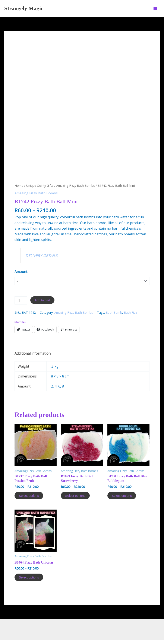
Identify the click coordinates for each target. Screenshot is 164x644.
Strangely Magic (24, 8)
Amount (21, 250)
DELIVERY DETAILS (42, 234)
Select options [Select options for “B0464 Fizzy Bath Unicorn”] (29, 556)
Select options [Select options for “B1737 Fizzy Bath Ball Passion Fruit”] (29, 474)
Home (19, 164)
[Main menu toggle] (155, 8)
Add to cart (42, 278)
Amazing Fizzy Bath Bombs (75, 164)
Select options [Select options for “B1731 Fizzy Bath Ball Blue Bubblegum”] (122, 474)
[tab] (33, 332)
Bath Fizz (130, 291)
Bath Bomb (114, 291)
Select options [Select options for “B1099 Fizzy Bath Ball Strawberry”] (75, 474)
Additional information (33, 332)
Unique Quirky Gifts (40, 164)
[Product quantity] (21, 279)
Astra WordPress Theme (121, 625)
